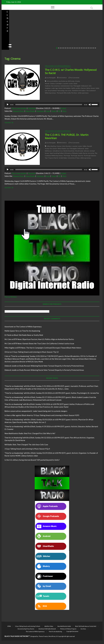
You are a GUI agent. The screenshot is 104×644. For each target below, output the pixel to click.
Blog (6, 27)
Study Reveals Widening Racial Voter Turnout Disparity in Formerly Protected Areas (52, 366)
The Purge (67, 156)
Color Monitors (67, 146)
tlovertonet (9, 327)
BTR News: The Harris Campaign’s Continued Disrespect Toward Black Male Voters (49, 348)
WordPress (52, 636)
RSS (59, 111)
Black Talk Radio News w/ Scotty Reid (18, 25)
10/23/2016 (62, 78)
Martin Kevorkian (69, 151)
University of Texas (74, 158)
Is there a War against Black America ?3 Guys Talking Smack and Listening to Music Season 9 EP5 (42, 415)
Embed (63, 108)
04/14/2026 (16, 40)
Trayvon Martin (53, 158)
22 (94, 48)
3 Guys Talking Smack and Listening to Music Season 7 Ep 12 (35, 352)
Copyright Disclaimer (72, 631)
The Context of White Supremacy (58, 66)
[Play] (8, 105)
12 (76, 48)
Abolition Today (49, 626)
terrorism (68, 91)
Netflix (73, 88)
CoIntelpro (59, 83)
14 (80, 48)
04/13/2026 (49, 40)
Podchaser (40, 111)
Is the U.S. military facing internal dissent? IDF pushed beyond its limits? (85, 34)
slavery (93, 88)
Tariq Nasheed (52, 91)
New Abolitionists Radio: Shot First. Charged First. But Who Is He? (17, 34)
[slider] (49, 105)
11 (74, 48)
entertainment (65, 86)
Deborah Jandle (11, 366)
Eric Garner (53, 149)
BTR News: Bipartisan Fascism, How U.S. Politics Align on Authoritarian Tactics (44, 339)
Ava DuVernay (63, 81)
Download (32, 108)
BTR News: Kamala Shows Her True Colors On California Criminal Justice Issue (44, 343)
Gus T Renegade (75, 86)
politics (78, 88)
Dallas (85, 146)
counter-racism (68, 83)
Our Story (83, 629)
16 (83, 48)
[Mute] (90, 105)
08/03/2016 (62, 143)
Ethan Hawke (62, 149)
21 (92, 48)
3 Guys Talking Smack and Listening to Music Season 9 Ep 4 (27, 449)
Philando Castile (77, 153)
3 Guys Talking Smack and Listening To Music (28, 626)
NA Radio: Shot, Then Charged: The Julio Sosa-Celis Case (51, 34)
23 (95, 48)
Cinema (52, 83)
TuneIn (54, 111)
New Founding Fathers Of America (61, 153)
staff (7, 40)
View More (9, 47)
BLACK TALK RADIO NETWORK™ (17, 636)
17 (85, 48)
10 (73, 48)
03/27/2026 (83, 40)
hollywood (85, 86)
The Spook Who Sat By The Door (67, 93)
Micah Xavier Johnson (82, 151)
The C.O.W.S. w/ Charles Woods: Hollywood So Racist (71, 71)
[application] (52, 105)
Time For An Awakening (31, 331)
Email (48, 111)
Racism (84, 88)
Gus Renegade (50, 78)
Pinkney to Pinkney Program (68, 629)
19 (88, 48)
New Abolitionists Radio (17, 27)
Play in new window (19, 108)
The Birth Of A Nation (79, 91)
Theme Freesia (43, 636)
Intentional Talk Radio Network (47, 629)
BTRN (9, 626)
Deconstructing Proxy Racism (26, 629)
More (64, 111)
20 (90, 48)
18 (87, 48)
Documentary (56, 86)
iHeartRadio (30, 111)
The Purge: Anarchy (77, 156)
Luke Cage (55, 88)
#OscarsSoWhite (53, 81)
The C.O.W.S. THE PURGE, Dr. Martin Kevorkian (67, 136)
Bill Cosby (71, 81)
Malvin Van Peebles (64, 88)
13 (78, 48)
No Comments (10, 43)
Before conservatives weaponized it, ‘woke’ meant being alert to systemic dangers (36, 411)
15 (81, 48)
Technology (61, 91)
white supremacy (83, 93)
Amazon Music (19, 111)
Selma (88, 88)
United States (63, 158)
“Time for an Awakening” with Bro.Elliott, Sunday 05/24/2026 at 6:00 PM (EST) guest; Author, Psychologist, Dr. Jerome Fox (52, 393)
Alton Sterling (51, 146)
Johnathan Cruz (58, 151)
